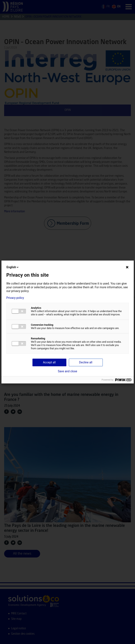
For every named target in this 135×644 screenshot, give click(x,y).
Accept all (49, 362)
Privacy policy (15, 298)
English (13, 267)
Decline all (86, 362)
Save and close (68, 371)
